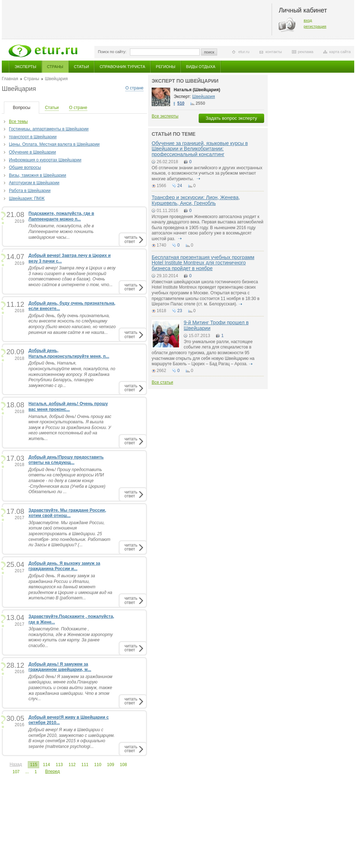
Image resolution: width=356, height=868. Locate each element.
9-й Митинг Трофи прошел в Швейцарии (216, 325)
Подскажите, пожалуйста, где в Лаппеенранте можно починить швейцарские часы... (61, 231)
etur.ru (244, 52)
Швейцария (204, 97)
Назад (16, 764)
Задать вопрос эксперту (231, 118)
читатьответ (131, 239)
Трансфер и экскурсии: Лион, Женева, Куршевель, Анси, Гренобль (196, 200)
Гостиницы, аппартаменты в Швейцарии (49, 129)
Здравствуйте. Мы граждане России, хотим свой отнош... (67, 513)
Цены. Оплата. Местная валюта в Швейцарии (54, 144)
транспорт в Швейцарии (33, 137)
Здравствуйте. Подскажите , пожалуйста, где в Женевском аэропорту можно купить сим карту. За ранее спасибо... (71, 637)
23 (180, 311)
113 (59, 765)
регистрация (315, 26)
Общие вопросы (25, 167)
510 (181, 103)
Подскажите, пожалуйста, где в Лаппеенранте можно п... (61, 216)
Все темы (18, 122)
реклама (306, 52)
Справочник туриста (122, 67)
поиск (209, 52)
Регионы (166, 67)
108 (124, 765)
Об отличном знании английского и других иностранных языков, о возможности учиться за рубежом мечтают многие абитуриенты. (207, 173)
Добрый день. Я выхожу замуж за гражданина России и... (64, 566)
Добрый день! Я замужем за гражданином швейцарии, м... (60, 667)
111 (85, 765)
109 (111, 765)
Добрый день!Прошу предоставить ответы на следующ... (66, 460)
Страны (55, 67)
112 (72, 765)
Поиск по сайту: (112, 52)
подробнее (198, 179)
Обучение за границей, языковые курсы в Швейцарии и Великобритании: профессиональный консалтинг (200, 149)
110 (98, 765)
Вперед (53, 771)
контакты (274, 52)
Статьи (82, 67)
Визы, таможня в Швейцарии (38, 175)
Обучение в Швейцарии (32, 152)
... (27, 772)
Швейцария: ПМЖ (27, 198)
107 (16, 772)
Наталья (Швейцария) (197, 90)
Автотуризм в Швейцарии (34, 183)
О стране (134, 88)
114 (46, 765)
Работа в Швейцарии (30, 191)
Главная (10, 79)
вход (308, 20)
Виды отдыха (201, 67)
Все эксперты (165, 116)
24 (180, 186)
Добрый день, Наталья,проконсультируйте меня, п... (69, 353)
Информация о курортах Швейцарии (45, 160)
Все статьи (162, 382)
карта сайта (340, 52)
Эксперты (25, 67)
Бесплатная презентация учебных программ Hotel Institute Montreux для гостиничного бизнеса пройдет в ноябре (203, 263)
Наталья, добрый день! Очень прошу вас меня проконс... (68, 407)
